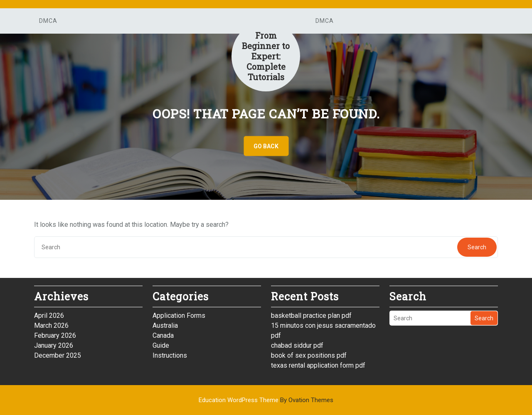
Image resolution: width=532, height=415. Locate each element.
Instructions (170, 352)
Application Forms (179, 313)
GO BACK (266, 146)
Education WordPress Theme (266, 400)
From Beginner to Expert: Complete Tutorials (266, 56)
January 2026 (54, 343)
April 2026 (49, 313)
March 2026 (51, 323)
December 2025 (58, 352)
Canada (163, 333)
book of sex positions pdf (309, 352)
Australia (165, 323)
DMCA (48, 21)
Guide (161, 343)
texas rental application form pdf (318, 362)
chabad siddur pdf (297, 343)
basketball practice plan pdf (311, 313)
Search (477, 247)
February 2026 (55, 333)
